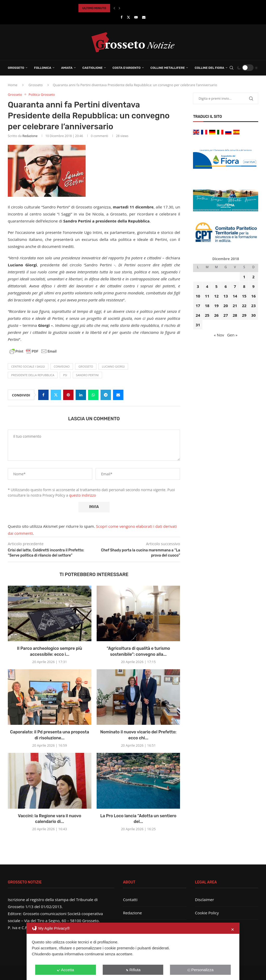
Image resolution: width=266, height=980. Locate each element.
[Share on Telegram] (106, 395)
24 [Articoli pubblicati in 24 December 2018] (198, 315)
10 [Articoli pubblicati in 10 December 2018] (198, 296)
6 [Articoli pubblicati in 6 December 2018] (226, 286)
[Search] (231, 68)
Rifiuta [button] (133, 970)
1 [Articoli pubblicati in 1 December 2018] (244, 277)
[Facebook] (121, 17)
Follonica (43, 68)
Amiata (67, 68)
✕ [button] (233, 930)
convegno (62, 366)
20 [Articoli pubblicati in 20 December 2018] (226, 306)
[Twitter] (128, 17)
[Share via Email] (118, 395)
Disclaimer (205, 900)
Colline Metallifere (168, 68)
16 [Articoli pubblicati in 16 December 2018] (253, 296)
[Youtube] (136, 17)
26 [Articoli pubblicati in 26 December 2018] (216, 315)
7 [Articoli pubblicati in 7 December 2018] (235, 286)
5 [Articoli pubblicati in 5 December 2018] (217, 286)
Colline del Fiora (209, 68)
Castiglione (92, 68)
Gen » (232, 335)
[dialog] (133, 951)
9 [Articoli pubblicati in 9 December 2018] (253, 286)
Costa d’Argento (127, 68)
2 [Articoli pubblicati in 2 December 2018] (253, 277)
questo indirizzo (83, 495)
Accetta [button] (66, 970)
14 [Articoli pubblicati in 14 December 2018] (235, 296)
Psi (65, 375)
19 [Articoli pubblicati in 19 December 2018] (216, 306)
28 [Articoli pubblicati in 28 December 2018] (235, 315)
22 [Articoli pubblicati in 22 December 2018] (244, 306)
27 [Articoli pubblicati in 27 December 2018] (226, 315)
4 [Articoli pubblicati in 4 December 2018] (207, 286)
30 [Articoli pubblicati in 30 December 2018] (253, 315)
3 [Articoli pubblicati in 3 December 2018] (198, 286)
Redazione (30, 136)
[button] (114, 8)
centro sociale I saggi (28, 366)
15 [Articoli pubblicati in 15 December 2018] (244, 296)
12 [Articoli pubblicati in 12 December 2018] (216, 296)
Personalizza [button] (200, 970)
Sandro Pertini (87, 375)
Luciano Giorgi (113, 366)
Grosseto (16, 68)
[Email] (144, 17)
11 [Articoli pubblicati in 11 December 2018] (207, 296)
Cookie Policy (207, 913)
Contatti (130, 900)
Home (13, 85)
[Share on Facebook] (43, 395)
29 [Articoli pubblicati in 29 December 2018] (244, 315)
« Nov (219, 335)
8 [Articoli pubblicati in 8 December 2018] (244, 286)
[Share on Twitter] (56, 395)
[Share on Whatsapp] (93, 395)
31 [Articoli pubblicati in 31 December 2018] (198, 325)
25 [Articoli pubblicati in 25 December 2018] (207, 315)
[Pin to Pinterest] (68, 395)
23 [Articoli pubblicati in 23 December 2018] (253, 306)
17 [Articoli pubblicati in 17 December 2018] (198, 306)
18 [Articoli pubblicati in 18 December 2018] (207, 306)
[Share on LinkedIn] (81, 395)
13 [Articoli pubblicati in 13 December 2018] (226, 296)
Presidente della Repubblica (33, 375)
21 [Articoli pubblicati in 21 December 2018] (235, 306)
